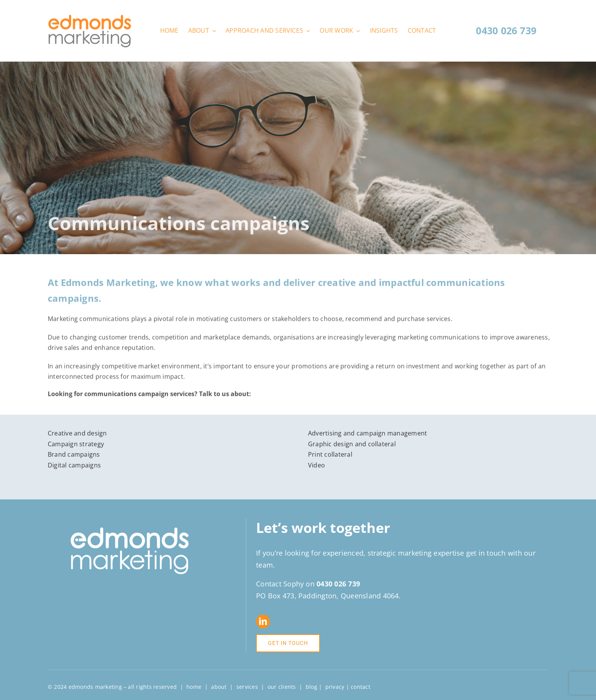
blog (311, 687)
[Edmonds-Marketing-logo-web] (90, 17)
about (219, 687)
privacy (335, 687)
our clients (282, 687)
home (194, 687)
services (247, 687)
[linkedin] (263, 621)
